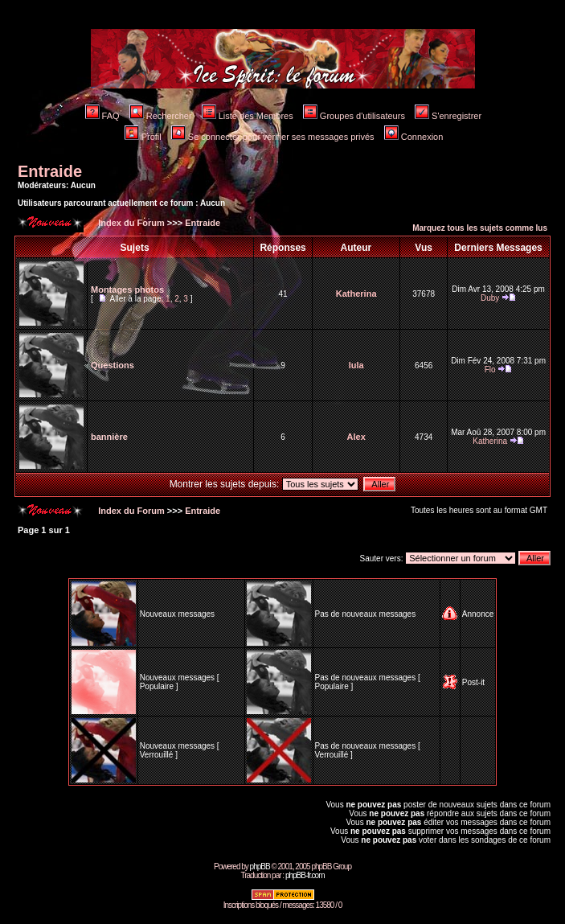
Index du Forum (130, 223)
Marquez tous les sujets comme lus (480, 228)
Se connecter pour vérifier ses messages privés (273, 137)
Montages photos (127, 290)
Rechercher (161, 116)
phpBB (260, 867)
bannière (109, 437)
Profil (143, 137)
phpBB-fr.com (305, 875)
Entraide (50, 171)
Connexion (414, 137)
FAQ (102, 116)
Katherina (356, 294)
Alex (356, 437)
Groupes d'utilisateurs (354, 116)
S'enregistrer (448, 116)
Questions (113, 365)
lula (356, 365)
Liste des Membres (248, 116)
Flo (490, 370)
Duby (490, 298)
